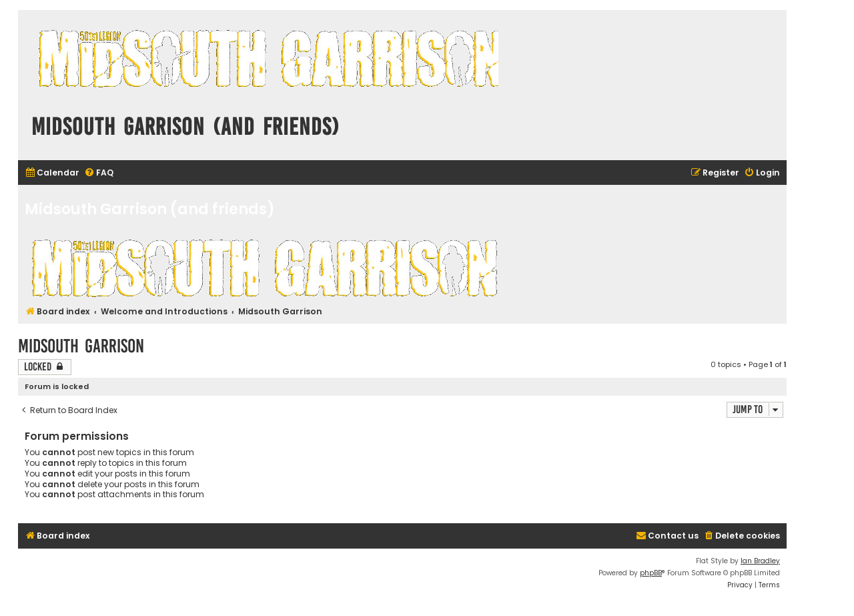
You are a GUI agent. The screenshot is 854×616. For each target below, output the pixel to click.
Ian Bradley (760, 561)
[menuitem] (52, 173)
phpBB (651, 573)
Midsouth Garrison (81, 346)
